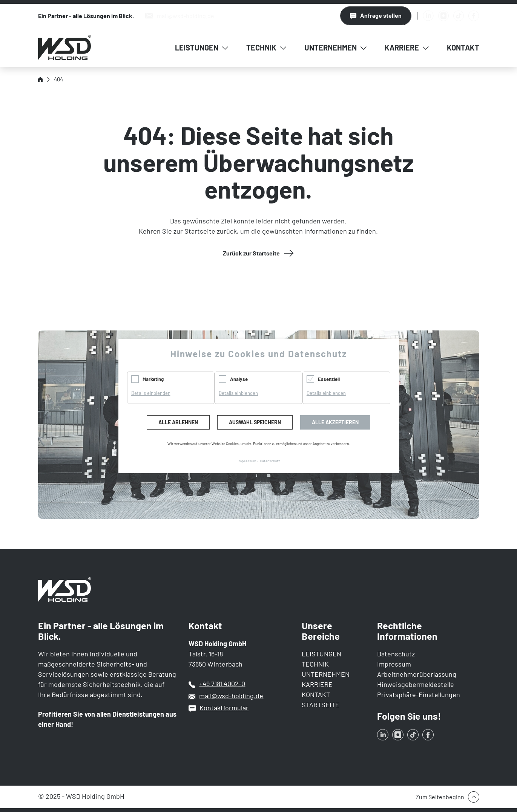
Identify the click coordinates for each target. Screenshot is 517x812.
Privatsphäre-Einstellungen (419, 694)
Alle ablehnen (178, 422)
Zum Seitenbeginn (440, 797)
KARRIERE (317, 684)
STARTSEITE (321, 705)
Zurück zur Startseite (251, 253)
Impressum (394, 664)
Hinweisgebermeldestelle (416, 684)
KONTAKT (316, 694)
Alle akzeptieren (335, 422)
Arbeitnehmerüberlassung (417, 674)
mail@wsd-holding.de (231, 696)
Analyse (239, 379)
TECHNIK (315, 664)
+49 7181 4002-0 (222, 684)
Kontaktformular (224, 708)
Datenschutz (396, 654)
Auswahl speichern (255, 422)
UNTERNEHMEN (326, 674)
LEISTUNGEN (321, 654)
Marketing (153, 379)
